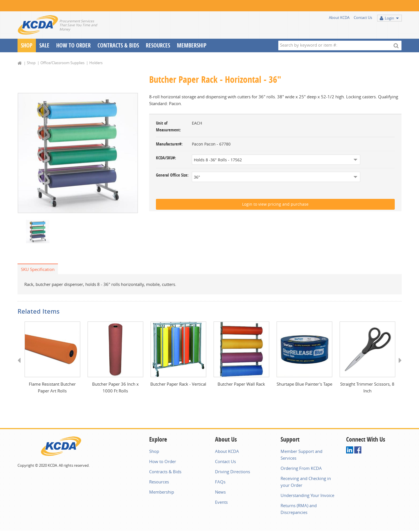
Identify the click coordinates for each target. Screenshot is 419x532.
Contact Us (363, 18)
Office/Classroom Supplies (62, 63)
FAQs (220, 483)
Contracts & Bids (118, 45)
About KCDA (339, 18)
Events (221, 503)
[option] (78, 153)
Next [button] (398, 366)
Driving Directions (233, 473)
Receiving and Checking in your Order (306, 483)
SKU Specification (38, 270)
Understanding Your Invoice (307, 496)
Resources (158, 45)
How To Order (73, 45)
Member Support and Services (301, 456)
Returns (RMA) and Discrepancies (299, 510)
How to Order (163, 462)
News (220, 493)
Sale (44, 45)
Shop (27, 45)
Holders (96, 63)
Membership (192, 45)
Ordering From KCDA (301, 469)
